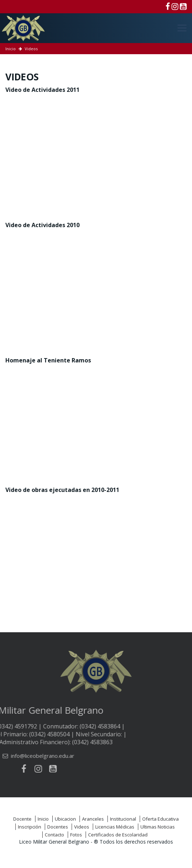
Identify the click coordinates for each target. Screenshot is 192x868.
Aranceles (93, 819)
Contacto (54, 835)
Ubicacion (65, 819)
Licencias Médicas (115, 827)
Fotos (76, 835)
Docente (22, 819)
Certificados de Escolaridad (118, 835)
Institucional (123, 819)
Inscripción (30, 827)
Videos (82, 827)
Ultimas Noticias (158, 827)
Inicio (11, 49)
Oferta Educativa (160, 819)
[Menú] (182, 28)
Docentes (58, 827)
